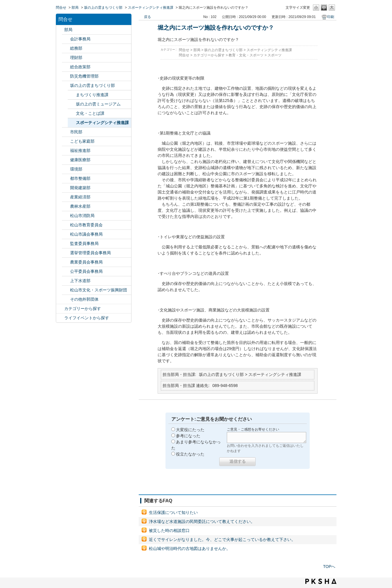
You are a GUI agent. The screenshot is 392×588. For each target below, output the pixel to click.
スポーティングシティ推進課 (151, 8)
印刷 (331, 17)
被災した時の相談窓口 (169, 530)
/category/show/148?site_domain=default (66, 253)
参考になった (188, 436)
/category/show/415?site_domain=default (66, 141)
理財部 (76, 58)
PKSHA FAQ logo (321, 581)
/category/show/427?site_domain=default (66, 206)
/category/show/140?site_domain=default (66, 216)
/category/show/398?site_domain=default (66, 86)
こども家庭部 (82, 141)
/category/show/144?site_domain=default (66, 281)
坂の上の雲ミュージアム (98, 104)
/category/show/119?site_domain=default (60, 30)
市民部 (76, 132)
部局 (75, 8)
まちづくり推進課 (92, 95)
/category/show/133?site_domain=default (66, 169)
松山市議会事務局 (86, 234)
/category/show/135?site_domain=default (66, 179)
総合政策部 (80, 67)
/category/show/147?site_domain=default (66, 262)
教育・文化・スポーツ (246, 55)
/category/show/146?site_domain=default (66, 244)
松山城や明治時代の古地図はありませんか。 (190, 548)
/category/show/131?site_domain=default (66, 299)
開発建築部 (80, 188)
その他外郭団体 (84, 299)
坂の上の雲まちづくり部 (103, 8)
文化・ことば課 (90, 113)
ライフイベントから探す (87, 318)
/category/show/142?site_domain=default (66, 225)
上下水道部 (80, 281)
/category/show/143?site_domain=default (66, 234)
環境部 (76, 169)
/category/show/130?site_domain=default (66, 151)
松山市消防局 (82, 216)
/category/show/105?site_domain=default (60, 318)
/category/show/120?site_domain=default (66, 39)
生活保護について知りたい (173, 512)
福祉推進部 (80, 150)
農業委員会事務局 (86, 262)
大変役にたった (190, 430)
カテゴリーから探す (83, 309)
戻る (147, 17)
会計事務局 (80, 39)
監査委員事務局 (84, 243)
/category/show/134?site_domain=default (66, 290)
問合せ (61, 8)
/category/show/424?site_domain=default (66, 76)
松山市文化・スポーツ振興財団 (99, 290)
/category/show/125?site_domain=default (66, 48)
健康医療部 (80, 160)
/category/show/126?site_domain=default (66, 67)
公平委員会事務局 (86, 271)
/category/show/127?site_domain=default (66, 58)
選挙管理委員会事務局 (90, 253)
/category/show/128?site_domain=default (66, 132)
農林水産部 (80, 206)
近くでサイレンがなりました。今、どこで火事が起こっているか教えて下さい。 (222, 539)
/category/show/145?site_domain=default (66, 271)
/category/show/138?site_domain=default (66, 197)
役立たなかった (190, 454)
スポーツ (275, 55)
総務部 (76, 48)
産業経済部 (80, 197)
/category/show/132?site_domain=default (66, 160)
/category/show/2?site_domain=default (60, 309)
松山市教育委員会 (86, 225)
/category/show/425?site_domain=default (66, 188)
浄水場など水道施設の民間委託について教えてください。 (202, 521)
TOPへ (329, 567)
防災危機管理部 (84, 76)
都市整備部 (80, 178)
